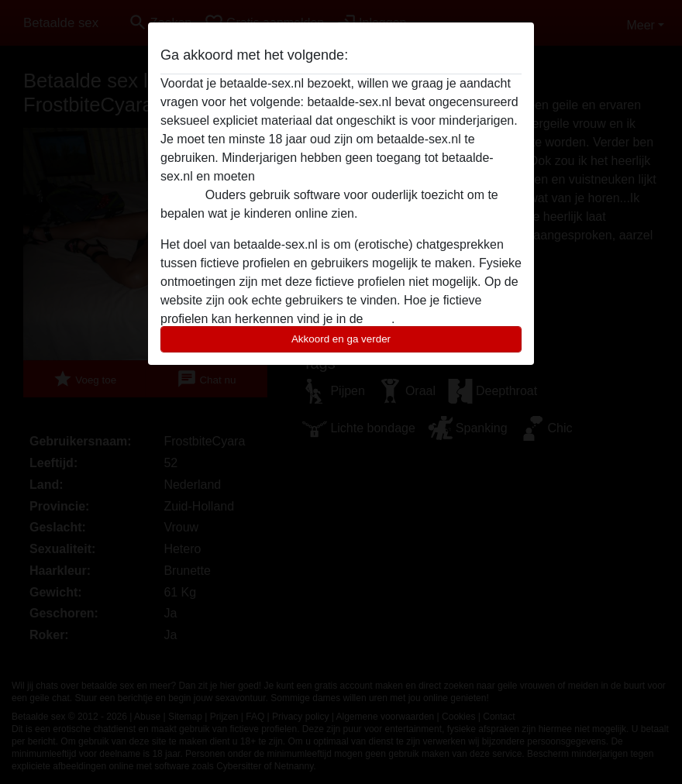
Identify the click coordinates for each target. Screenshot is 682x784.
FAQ (379, 319)
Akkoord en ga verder (341, 339)
